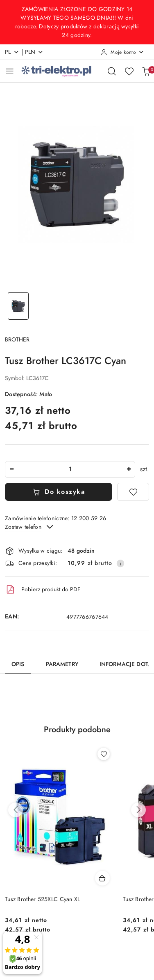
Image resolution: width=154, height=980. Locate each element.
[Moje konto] (122, 52)
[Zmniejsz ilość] (11, 469)
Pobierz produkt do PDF (43, 590)
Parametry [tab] (62, 664)
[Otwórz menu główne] (10, 71)
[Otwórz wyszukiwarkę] (112, 71)
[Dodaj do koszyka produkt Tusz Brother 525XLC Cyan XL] (102, 878)
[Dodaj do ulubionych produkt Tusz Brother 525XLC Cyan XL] (104, 754)
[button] (77, 734)
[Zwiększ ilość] (129, 469)
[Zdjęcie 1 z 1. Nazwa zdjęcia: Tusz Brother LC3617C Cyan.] (18, 306)
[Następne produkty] (138, 810)
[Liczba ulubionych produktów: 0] (129, 71)
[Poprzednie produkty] (16, 810)
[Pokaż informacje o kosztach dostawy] (120, 563)
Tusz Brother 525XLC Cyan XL (43, 899)
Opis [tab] (18, 664)
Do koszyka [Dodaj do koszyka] (59, 492)
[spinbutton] (70, 469)
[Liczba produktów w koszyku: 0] (146, 71)
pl (12, 52)
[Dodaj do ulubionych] (133, 492)
